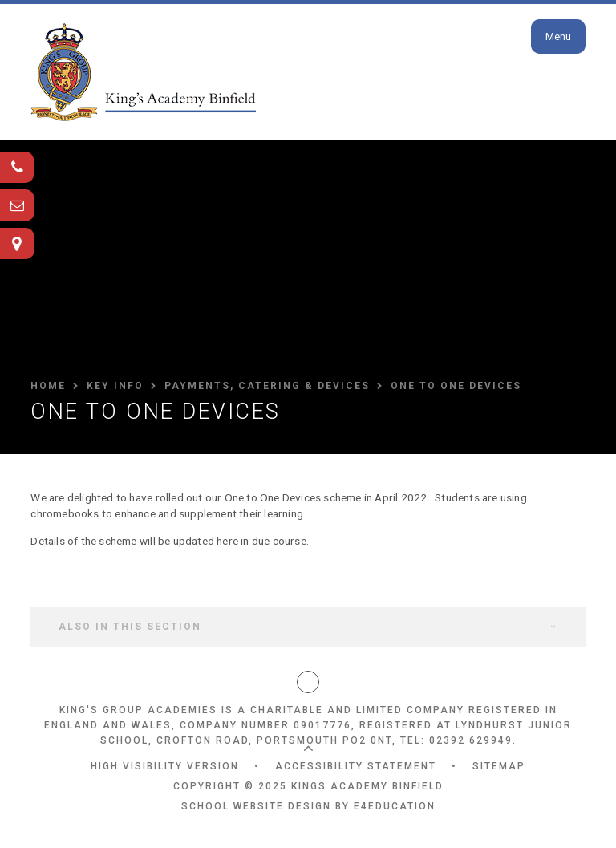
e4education (395, 806)
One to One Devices (456, 386)
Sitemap (499, 766)
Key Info (115, 386)
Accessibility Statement (356, 766)
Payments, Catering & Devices (267, 386)
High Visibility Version (165, 766)
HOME (48, 386)
